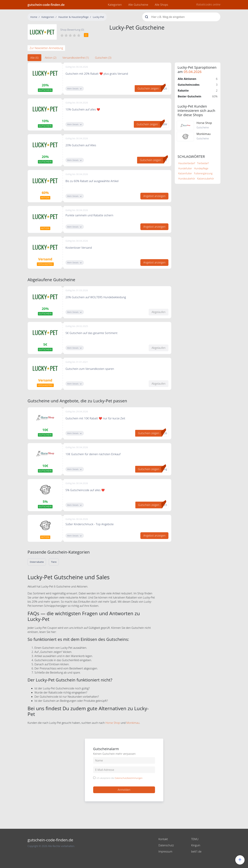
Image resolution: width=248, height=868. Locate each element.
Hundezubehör (187, 179)
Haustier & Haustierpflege (74, 17)
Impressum (165, 851)
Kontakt (163, 839)
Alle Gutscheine (138, 5)
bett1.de (196, 851)
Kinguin (196, 845)
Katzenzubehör (206, 179)
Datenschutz (166, 845)
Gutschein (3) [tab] (103, 58)
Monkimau (133, 723)
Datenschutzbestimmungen (129, 778)
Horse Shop (113, 723)
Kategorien (115, 5)
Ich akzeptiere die (120, 778)
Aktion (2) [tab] (51, 58)
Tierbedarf (203, 163)
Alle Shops (161, 5)
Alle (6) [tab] (34, 58)
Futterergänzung (203, 173)
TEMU (195, 839)
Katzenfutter (185, 173)
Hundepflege (201, 168)
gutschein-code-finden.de (46, 5)
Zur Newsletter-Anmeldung (46, 48)
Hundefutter (185, 168)
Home (34, 17)
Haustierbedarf (187, 163)
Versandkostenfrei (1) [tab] (76, 58)
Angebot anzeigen (154, 196)
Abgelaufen (159, 312)
